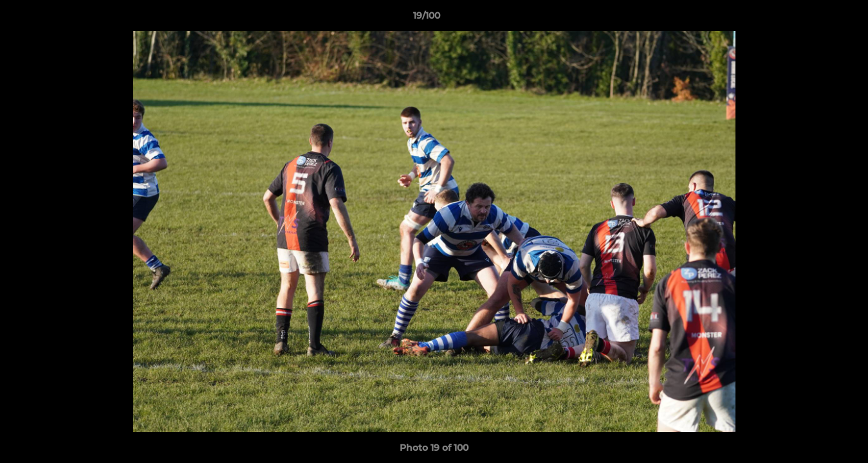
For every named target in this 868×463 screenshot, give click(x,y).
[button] (814, 19)
